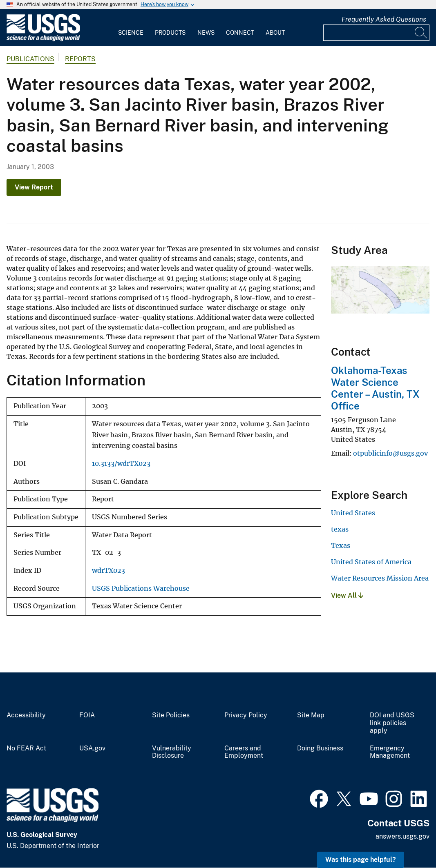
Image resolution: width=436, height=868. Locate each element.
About (275, 33)
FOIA (87, 715)
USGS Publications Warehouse (141, 589)
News (206, 33)
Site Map (311, 715)
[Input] (376, 33)
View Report (34, 187)
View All (347, 595)
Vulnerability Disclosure (172, 752)
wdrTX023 (108, 571)
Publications (30, 59)
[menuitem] (131, 28)
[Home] (43, 39)
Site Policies (171, 715)
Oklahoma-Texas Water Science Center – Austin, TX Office (375, 388)
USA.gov (92, 748)
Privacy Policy (246, 715)
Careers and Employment (244, 752)
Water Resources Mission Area (380, 578)
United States (353, 513)
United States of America (371, 562)
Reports (80, 59)
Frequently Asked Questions (384, 19)
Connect (240, 33)
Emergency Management (390, 752)
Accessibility (26, 715)
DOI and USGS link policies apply (392, 723)
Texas (341, 545)
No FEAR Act (26, 748)
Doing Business (320, 748)
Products (170, 33)
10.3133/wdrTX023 (121, 464)
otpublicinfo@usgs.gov (390, 453)
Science (131, 33)
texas (340, 529)
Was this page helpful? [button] (361, 860)
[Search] (421, 33)
